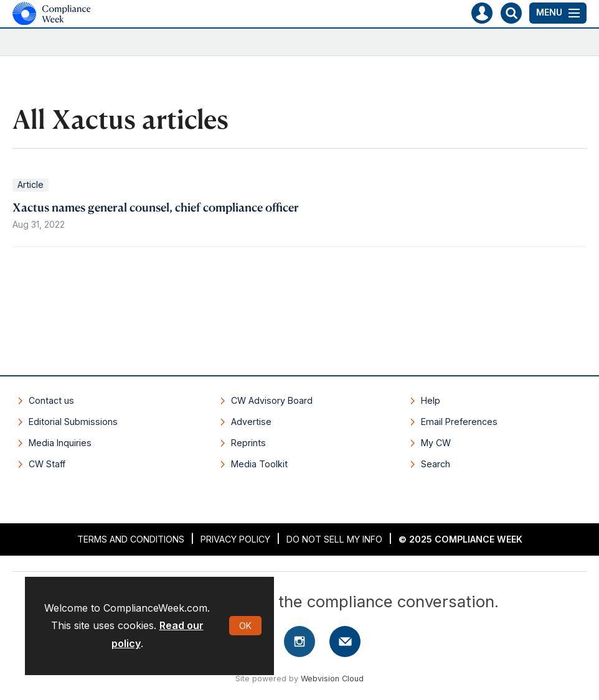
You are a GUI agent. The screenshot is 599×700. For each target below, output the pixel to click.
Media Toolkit (259, 464)
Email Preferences (459, 422)
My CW (436, 443)
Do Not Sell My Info (334, 539)
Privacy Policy (235, 539)
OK (245, 626)
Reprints (248, 443)
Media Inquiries (60, 443)
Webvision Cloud (332, 679)
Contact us (51, 400)
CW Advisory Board (272, 400)
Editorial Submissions (73, 422)
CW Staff (47, 464)
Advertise (251, 422)
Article (31, 184)
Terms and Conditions (131, 539)
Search (436, 464)
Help (431, 400)
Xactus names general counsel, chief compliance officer (156, 207)
